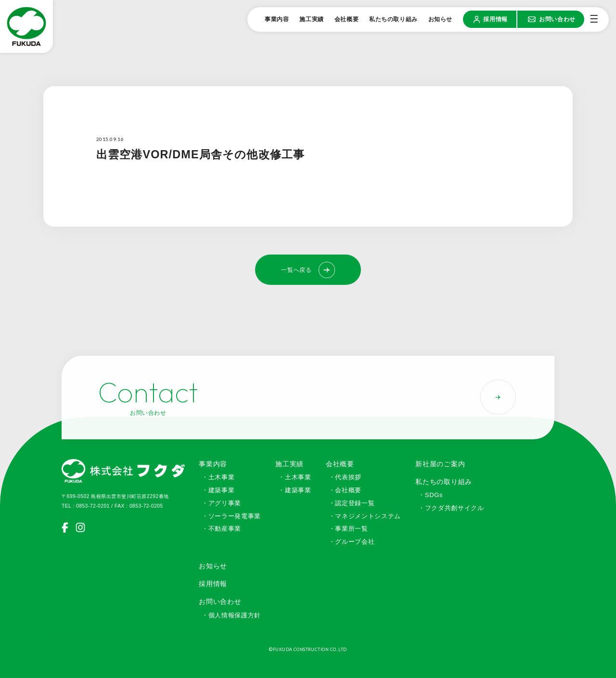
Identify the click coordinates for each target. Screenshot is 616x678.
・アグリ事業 (221, 503)
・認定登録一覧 (352, 503)
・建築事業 (218, 490)
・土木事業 (218, 477)
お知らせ (213, 566)
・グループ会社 (352, 542)
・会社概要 (345, 490)
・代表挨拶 (345, 477)
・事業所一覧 (348, 529)
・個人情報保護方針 (231, 615)
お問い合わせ (220, 601)
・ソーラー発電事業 (231, 516)
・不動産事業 (221, 529)
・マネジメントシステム (365, 516)
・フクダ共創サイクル (451, 508)
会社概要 (340, 464)
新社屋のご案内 (440, 464)
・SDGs (430, 495)
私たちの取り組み (444, 482)
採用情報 (213, 584)
